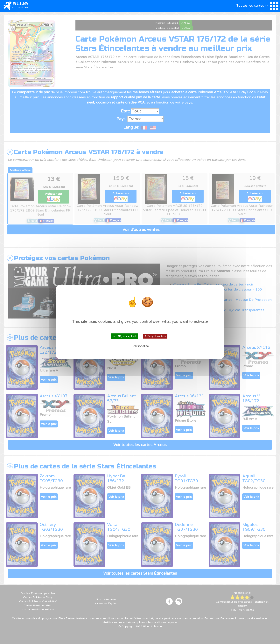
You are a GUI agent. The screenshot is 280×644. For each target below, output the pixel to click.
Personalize (141, 346)
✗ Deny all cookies (155, 336)
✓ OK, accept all (125, 336)
